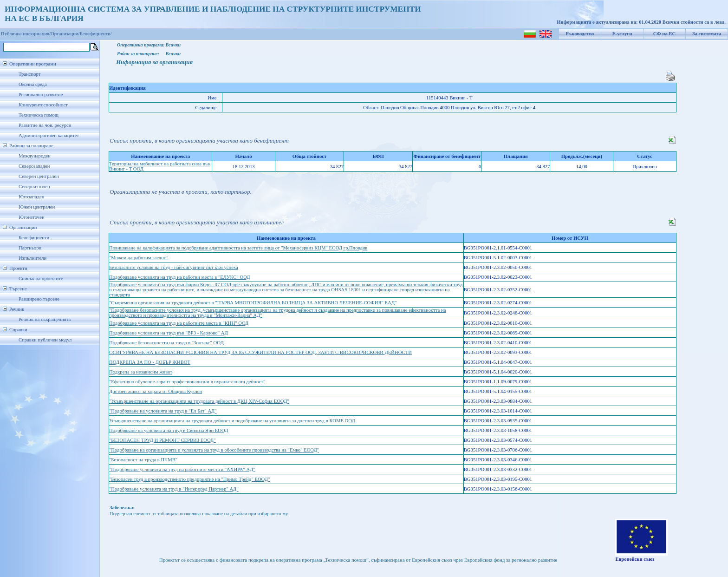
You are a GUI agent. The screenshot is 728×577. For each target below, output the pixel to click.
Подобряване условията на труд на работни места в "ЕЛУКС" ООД (180, 277)
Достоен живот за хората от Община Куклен (156, 391)
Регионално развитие (41, 95)
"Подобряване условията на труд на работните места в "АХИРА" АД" (182, 469)
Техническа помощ (39, 115)
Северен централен (39, 176)
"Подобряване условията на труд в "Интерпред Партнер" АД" (174, 489)
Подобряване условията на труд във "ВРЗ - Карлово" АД (169, 333)
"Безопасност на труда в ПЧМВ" (143, 460)
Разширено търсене (39, 299)
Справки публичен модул (45, 340)
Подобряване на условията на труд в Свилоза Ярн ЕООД (169, 430)
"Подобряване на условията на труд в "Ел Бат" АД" (163, 411)
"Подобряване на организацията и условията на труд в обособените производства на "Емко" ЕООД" (214, 450)
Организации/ (65, 34)
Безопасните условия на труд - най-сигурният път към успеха (174, 267)
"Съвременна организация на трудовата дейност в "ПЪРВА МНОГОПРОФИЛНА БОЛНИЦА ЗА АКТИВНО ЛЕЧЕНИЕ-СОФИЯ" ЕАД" (253, 303)
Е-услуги (622, 34)
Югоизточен (32, 217)
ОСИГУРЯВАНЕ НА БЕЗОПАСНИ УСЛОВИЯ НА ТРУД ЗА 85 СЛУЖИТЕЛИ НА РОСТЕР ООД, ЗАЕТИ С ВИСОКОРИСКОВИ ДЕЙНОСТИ (260, 352)
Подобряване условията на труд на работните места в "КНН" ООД (179, 323)
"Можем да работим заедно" (139, 258)
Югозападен (31, 197)
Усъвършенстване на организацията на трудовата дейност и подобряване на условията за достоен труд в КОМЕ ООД (232, 421)
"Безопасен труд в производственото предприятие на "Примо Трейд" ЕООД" (189, 479)
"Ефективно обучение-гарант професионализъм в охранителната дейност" (187, 382)
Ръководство (580, 34)
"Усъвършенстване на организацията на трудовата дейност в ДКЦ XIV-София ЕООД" (199, 401)
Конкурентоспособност (43, 105)
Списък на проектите (41, 279)
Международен (35, 156)
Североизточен (34, 187)
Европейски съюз (635, 559)
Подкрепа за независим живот (141, 372)
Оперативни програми (33, 64)
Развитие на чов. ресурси (45, 125)
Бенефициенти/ (96, 34)
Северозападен (34, 166)
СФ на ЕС (664, 34)
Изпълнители (32, 258)
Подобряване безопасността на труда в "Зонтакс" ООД (166, 343)
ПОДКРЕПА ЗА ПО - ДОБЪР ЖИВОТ (150, 362)
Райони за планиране (31, 146)
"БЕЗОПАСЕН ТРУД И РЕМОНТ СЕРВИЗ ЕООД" (162, 440)
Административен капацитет (49, 135)
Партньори (30, 248)
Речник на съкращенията (45, 319)
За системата (707, 34)
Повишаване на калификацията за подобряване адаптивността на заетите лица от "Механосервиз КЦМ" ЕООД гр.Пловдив (238, 248)
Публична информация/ (26, 34)
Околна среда (33, 84)
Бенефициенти (34, 238)
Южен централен (37, 207)
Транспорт (29, 74)
